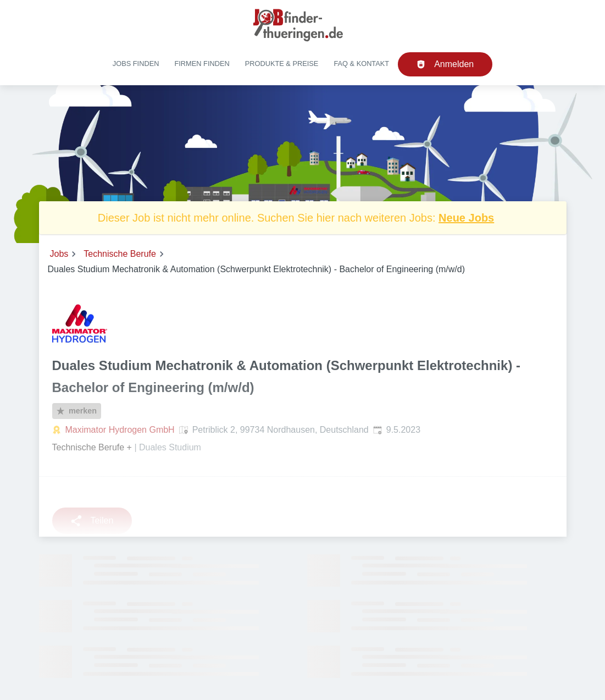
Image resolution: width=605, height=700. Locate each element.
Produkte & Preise (282, 64)
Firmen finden (202, 64)
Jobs (59, 254)
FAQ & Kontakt (361, 64)
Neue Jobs (466, 218)
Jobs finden (136, 64)
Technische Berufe (120, 254)
